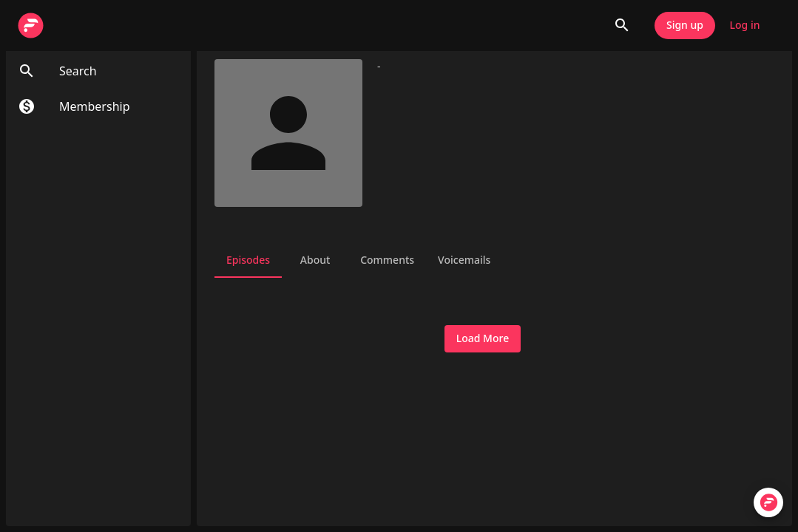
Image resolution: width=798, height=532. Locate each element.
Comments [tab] (387, 260)
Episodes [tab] (248, 260)
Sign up (685, 25)
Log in (745, 25)
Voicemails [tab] (464, 260)
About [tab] (315, 260)
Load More (483, 339)
